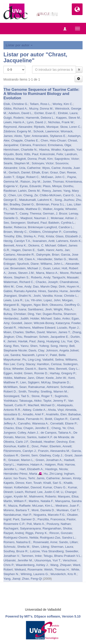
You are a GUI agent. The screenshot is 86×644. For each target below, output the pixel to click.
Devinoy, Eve (65, 442)
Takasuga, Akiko (30, 401)
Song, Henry (59, 346)
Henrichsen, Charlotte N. (20, 150)
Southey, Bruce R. (16, 551)
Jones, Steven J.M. (21, 273)
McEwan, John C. (53, 177)
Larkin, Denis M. (29, 191)
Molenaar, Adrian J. (64, 218)
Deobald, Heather (43, 442)
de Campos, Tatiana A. (56, 433)
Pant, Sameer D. (24, 519)
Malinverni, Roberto (43, 496)
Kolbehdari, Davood (28, 487)
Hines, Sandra (48, 291)
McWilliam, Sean (15, 387)
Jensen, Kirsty (71, 478)
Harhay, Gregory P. (63, 373)
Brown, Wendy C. (15, 232)
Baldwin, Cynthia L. (62, 223)
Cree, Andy (24, 287)
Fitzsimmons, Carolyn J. (20, 451)
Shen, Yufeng (40, 346)
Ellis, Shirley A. (26, 236)
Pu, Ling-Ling (32, 360)
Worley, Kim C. (63, 104)
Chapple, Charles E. (25, 140)
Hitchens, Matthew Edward (37, 328)
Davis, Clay (36, 350)
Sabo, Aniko (62, 318)
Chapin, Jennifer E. (37, 428)
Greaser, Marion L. (21, 460)
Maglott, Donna (26, 159)
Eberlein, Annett (60, 446)
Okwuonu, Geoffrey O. (65, 305)
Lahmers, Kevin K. (69, 241)
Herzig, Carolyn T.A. (17, 241)
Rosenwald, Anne (45, 542)
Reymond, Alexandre (18, 127)
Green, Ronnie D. (36, 373)
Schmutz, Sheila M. (17, 547)
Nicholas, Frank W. (61, 122)
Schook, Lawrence (46, 131)
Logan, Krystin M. (15, 496)
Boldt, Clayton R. (57, 419)
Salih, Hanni (46, 250)
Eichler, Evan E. (45, 113)
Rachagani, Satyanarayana (22, 528)
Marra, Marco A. (47, 273)
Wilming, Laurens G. (35, 574)
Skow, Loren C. (71, 127)
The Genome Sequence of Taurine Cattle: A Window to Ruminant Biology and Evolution (41, 94)
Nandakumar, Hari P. (18, 515)
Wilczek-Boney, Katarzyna (52, 323)
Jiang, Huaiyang (48, 341)
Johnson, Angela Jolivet (62, 350)
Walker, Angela (53, 209)
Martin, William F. (15, 501)
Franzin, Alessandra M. (54, 451)
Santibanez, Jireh (40, 309)
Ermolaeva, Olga (60, 145)
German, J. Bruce (55, 213)
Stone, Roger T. (42, 396)
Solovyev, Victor (43, 163)
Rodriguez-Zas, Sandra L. (58, 538)
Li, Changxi (69, 492)
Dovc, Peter (40, 446)
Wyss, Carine (51, 168)
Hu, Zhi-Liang (53, 474)
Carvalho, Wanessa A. (33, 423)
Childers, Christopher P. (45, 232)
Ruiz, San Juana (15, 309)
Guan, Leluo (52, 268)
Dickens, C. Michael (42, 245)
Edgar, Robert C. (28, 177)
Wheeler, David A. (24, 369)
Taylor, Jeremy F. (55, 401)
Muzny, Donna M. (41, 109)
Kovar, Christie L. (66, 296)
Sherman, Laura (62, 547)
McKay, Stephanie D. (55, 382)
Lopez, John (52, 300)
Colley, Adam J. (28, 433)
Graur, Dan (58, 172)
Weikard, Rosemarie (28, 569)
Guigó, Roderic (14, 118)
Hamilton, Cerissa (49, 364)
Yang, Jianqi (12, 579)
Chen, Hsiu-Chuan (53, 140)
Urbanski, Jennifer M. (18, 560)
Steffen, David (35, 332)
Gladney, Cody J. (51, 455)
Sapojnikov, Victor (67, 159)
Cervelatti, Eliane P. (64, 423)
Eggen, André (13, 373)
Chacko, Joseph (47, 282)
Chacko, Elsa (13, 428)
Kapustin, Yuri (72, 150)
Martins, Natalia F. (41, 501)
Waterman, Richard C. (19, 282)
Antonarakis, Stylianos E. (49, 136)
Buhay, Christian (15, 314)
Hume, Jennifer (70, 291)
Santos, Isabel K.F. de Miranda (48, 437)
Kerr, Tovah (34, 483)
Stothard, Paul (37, 223)
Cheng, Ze (31, 195)
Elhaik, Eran (40, 172)
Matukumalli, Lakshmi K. (36, 200)
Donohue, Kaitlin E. (17, 446)
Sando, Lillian (68, 542)
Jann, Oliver (36, 378)
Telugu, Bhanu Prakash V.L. (62, 556)
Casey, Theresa (30, 213)
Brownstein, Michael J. (26, 268)
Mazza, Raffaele (19, 506)
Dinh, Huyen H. (69, 287)
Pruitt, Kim (45, 159)
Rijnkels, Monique (46, 127)
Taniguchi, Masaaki (65, 277)
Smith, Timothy (29, 391)
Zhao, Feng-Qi (32, 579)
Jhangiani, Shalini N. (18, 296)
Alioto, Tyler (22, 136)
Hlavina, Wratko (50, 150)
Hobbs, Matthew (15, 378)
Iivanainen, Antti (43, 241)
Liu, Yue (67, 341)
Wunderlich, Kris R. (64, 574)
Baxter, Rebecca (15, 227)
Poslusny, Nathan (59, 524)
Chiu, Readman (27, 337)
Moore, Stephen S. (16, 277)
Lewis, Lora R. (13, 300)
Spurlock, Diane (28, 264)
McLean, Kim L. (43, 506)
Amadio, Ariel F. (33, 414)
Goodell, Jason (22, 323)
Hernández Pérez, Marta (20, 474)
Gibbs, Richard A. (15, 109)
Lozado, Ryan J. (68, 328)
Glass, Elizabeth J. (69, 236)
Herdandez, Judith (16, 318)
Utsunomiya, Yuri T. (48, 560)
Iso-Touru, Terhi (24, 478)
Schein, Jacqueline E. (54, 337)
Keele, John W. (56, 378)
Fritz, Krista (46, 236)
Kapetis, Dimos (14, 483)
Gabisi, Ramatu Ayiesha (20, 291)
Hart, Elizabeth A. (32, 469)
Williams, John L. (52, 264)
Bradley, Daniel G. (22, 204)
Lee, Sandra (12, 355)
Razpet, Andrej (14, 533)
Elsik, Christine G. (16, 104)
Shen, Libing (40, 547)
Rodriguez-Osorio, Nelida (21, 538)
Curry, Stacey (26, 364)
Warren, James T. (58, 332)
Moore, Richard (70, 273)
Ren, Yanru (21, 346)
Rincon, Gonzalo (61, 533)
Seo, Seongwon (14, 223)
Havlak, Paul (27, 341)
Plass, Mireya (52, 186)
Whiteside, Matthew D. (26, 209)
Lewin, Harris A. (14, 122)
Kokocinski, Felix (51, 154)
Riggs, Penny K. (37, 533)
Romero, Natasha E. (17, 542)
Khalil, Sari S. (53, 483)
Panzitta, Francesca (51, 519)
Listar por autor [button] (19, 45)
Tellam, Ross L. (40, 104)
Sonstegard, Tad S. (17, 396)
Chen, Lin (15, 195)
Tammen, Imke (32, 556)
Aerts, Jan (62, 250)
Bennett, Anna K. (15, 245)
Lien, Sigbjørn (30, 382)
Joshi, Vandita (43, 296)
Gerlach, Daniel (19, 172)
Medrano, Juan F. (67, 506)
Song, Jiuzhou (64, 200)
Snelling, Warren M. (54, 391)
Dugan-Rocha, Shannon (59, 314)
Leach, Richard (25, 492)
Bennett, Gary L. (67, 369)
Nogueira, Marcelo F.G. (49, 515)
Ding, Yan (34, 314)
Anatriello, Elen (56, 414)
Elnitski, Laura (68, 113)
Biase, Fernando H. (30, 419)
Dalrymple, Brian (48, 255)
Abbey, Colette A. (34, 410)
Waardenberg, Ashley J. (32, 565)
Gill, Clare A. (27, 259)
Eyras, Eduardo (31, 186)
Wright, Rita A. (63, 309)
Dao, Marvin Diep (45, 287)
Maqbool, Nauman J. (35, 218)
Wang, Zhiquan (61, 565)
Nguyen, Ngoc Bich (35, 305)
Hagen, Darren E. (24, 250)
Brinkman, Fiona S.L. (51, 204)
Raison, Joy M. (31, 182)
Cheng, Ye (58, 428)
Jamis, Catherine (48, 478)
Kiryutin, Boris (13, 154)
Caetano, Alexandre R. (19, 255)
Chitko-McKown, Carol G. (57, 195)
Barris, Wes (47, 369)
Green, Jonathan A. (49, 460)
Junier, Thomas (53, 182)
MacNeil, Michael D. (42, 405)
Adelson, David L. (21, 113)
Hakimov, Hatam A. (30, 465)
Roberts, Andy (41, 277)
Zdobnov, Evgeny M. (18, 131)
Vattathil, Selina (53, 360)
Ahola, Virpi (56, 410)
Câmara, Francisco (33, 145)
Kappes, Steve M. (68, 118)
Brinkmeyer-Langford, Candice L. (51, 227)
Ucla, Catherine (30, 168)
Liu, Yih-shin (33, 300)
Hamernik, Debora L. (40, 118)
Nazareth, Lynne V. (35, 355)
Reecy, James (52, 191)
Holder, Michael (41, 318)
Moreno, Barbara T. (17, 510)
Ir (79, 69)
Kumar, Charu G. (55, 487)
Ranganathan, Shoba (57, 528)
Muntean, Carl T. (68, 510)
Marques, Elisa (68, 496)
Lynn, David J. (37, 122)
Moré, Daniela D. (43, 510)
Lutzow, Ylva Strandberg (47, 551)
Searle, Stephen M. (17, 163)
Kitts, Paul (31, 154)
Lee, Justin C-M (48, 492)
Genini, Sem (29, 455)
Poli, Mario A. (36, 524)
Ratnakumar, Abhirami (43, 387)
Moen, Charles (14, 332)
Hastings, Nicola (56, 469)
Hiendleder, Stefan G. (52, 259)
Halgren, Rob (54, 465)
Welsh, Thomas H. (57, 569)
